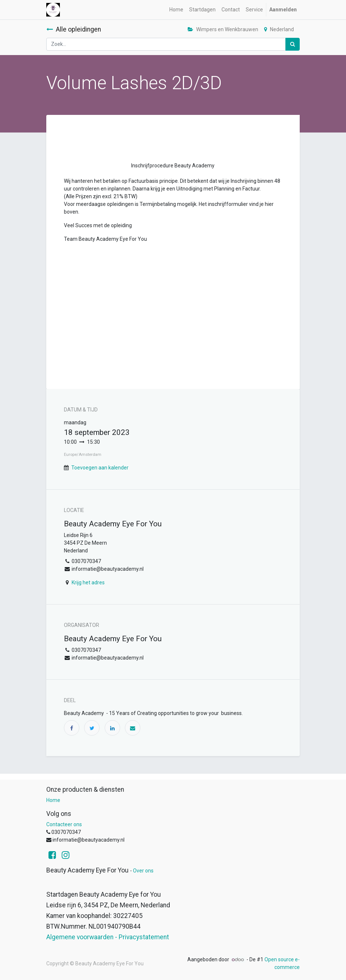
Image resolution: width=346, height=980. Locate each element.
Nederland (279, 29)
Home (53, 800)
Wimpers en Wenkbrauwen (223, 29)
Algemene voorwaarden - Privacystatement (108, 937)
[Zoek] (293, 44)
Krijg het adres (88, 582)
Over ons (143, 871)
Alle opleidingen (74, 29)
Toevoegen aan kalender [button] (100, 468)
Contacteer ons (64, 824)
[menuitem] (176, 10)
